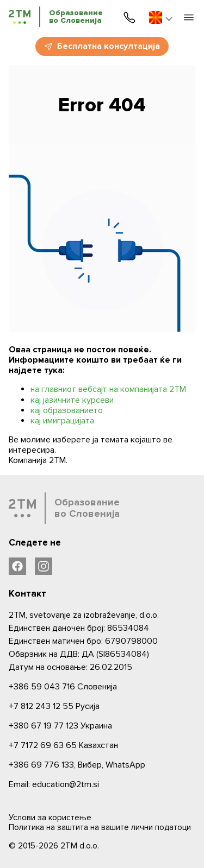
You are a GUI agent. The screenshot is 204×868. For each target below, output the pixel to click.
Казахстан (63, 745)
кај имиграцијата (62, 421)
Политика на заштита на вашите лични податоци (100, 827)
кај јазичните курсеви (72, 400)
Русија (54, 706)
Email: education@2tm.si (54, 784)
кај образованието (67, 410)
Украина (60, 726)
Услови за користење (50, 818)
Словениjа (63, 687)
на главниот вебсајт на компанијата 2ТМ (108, 389)
